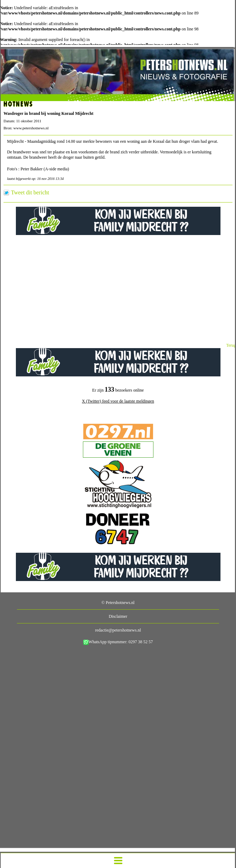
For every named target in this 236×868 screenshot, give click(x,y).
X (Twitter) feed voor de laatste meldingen (118, 401)
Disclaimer (118, 616)
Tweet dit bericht (30, 193)
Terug (231, 345)
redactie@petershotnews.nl (118, 630)
